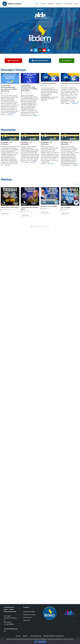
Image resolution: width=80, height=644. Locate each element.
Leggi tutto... (5, 214)
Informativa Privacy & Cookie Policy (54, 636)
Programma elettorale (48, 83)
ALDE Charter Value (36, 636)
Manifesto (51, 4)
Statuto (18, 636)
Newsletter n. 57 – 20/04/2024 (27, 143)
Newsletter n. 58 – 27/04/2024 (7, 143)
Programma (59, 4)
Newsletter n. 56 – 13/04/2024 (47, 143)
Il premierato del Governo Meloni (30, 208)
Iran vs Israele (66, 207)
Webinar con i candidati (49, 206)
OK (36, 642)
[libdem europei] (12, 4)
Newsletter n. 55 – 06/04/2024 (67, 143)
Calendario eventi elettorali (70, 83)
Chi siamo (43, 4)
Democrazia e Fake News (10, 207)
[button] (78, 185)
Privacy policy (42, 642)
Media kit (25, 636)
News (76, 4)
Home (37, 4)
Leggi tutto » (10, 114)
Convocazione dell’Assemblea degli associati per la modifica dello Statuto (9, 88)
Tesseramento (68, 4)
